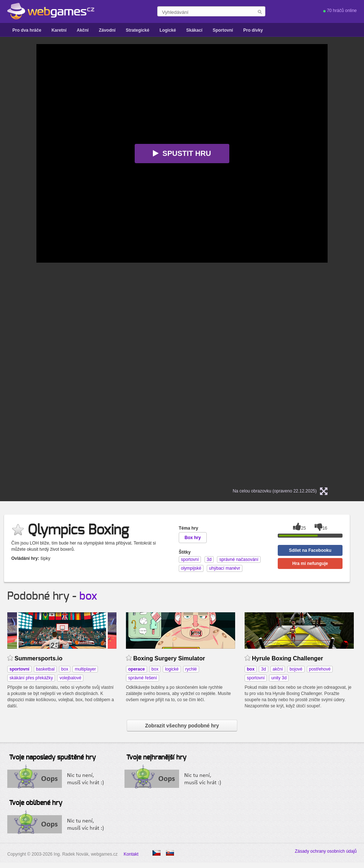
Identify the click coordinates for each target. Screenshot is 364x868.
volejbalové (70, 678)
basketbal (45, 669)
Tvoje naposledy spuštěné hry (52, 758)
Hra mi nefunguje (310, 563)
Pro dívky (253, 30)
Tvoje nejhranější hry (156, 758)
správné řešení (143, 678)
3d (263, 669)
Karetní (59, 30)
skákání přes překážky (31, 678)
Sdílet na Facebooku (310, 550)
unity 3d (279, 678)
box (88, 596)
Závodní (107, 30)
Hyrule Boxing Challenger (287, 658)
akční (278, 669)
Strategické (137, 30)
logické (172, 669)
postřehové (320, 669)
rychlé (191, 669)
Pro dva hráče (27, 30)
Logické (168, 30)
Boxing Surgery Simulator (169, 658)
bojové (296, 669)
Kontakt (131, 854)
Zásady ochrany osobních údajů (326, 851)
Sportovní (223, 30)
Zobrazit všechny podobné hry (182, 726)
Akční (83, 30)
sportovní (256, 678)
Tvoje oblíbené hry (36, 803)
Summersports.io (38, 658)
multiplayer (85, 669)
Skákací (194, 30)
